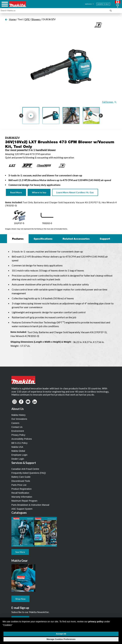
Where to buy (39, 192)
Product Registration (22, 489)
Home (12, 19)
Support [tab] (105, 239)
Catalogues (19, 513)
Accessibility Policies (22, 439)
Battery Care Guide (21, 477)
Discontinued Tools (21, 481)
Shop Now (20, 599)
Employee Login (19, 455)
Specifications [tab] (43, 239)
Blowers (36, 19)
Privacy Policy (18, 435)
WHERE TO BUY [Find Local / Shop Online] (103, 4)
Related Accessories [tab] (76, 239)
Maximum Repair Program (24, 501)
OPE (27, 19)
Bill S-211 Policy (19, 443)
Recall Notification (20, 493)
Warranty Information (22, 497)
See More (20, 552)
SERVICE (90, 4)
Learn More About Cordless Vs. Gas (75, 192)
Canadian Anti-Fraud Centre (25, 469)
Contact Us (17, 427)
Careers (15, 423)
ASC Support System (22, 509)
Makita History (19, 415)
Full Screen (109, 102)
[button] (118, 4)
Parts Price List (19, 485)
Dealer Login (18, 459)
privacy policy (96, 622)
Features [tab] (18, 239)
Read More (16, 192)
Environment (18, 431)
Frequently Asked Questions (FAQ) (29, 473)
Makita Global (18, 451)
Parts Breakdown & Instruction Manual (30, 505)
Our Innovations (19, 419)
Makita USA (17, 447)
